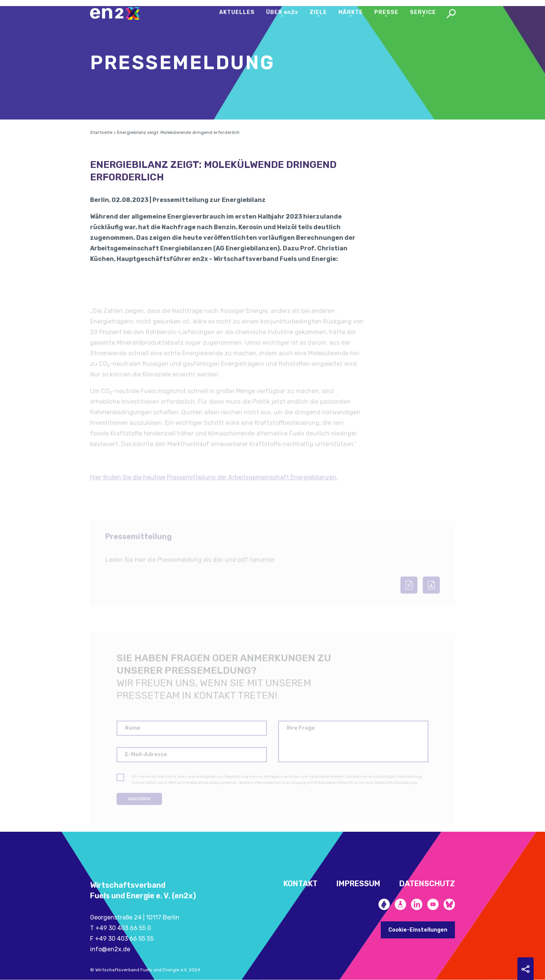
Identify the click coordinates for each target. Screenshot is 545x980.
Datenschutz (427, 884)
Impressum (358, 884)
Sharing (526, 969)
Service (423, 12)
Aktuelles (237, 12)
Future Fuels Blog (400, 904)
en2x (118, 13)
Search (451, 14)
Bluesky (449, 904)
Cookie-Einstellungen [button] (418, 930)
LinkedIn (417, 904)
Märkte (351, 12)
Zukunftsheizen (384, 904)
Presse (386, 12)
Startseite (101, 142)
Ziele (318, 12)
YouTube (433, 904)
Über (282, 12)
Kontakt (301, 884)
